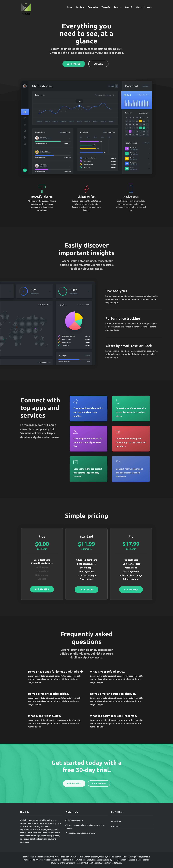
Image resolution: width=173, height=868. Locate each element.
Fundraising (93, 7)
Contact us (116, 821)
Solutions (80, 7)
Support (129, 7)
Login (149, 7)
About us (115, 826)
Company (118, 7)
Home (70, 7)
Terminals (106, 7)
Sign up (139, 7)
